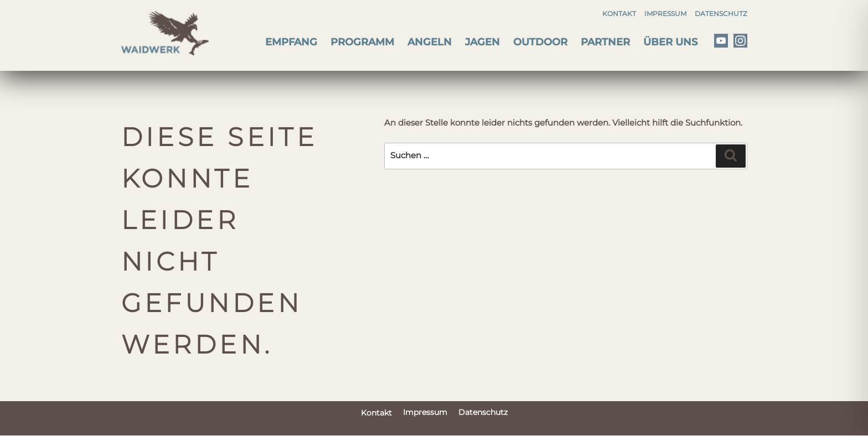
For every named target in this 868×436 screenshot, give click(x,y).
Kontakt (619, 14)
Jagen (482, 42)
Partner (605, 42)
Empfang (291, 42)
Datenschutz (721, 14)
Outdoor (540, 42)
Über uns (670, 42)
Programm (362, 42)
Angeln (430, 42)
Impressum (665, 14)
